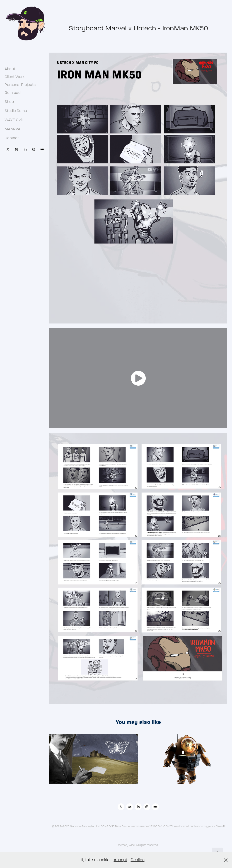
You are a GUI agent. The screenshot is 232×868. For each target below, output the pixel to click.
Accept (121, 860)
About (10, 69)
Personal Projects (20, 85)
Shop (9, 102)
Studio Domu (16, 111)
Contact (12, 138)
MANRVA (12, 129)
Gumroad (13, 93)
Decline (138, 860)
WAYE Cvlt (14, 120)
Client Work (15, 77)
